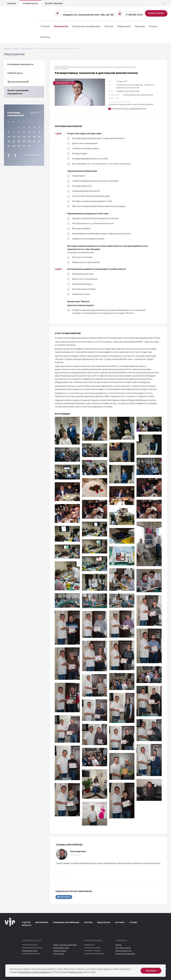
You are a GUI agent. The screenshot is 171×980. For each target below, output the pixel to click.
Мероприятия (61, 26)
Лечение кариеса (60, 951)
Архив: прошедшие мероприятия (18, 92)
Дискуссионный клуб (18, 82)
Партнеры (140, 26)
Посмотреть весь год (33, 155)
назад (64, 68)
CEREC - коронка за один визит (65, 945)
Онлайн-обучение (54, 3)
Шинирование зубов (61, 948)
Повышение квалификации (86, 26)
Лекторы (109, 26)
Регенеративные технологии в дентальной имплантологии (56, 48)
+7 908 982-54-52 (134, 15)
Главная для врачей (11, 48)
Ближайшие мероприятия (20, 64)
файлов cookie (76, 972)
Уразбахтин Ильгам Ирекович (128, 91)
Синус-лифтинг (59, 954)
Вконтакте (64, 897)
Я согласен (151, 971)
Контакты (45, 37)
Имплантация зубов (30, 951)
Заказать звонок (156, 13)
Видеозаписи (124, 26)
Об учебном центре (123, 948)
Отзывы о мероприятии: (69, 845)
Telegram (80, 897)
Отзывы (153, 26)
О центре (45, 26)
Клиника (12, 3)
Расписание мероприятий (125, 954)
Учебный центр (30, 3)
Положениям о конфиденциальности (35, 972)
